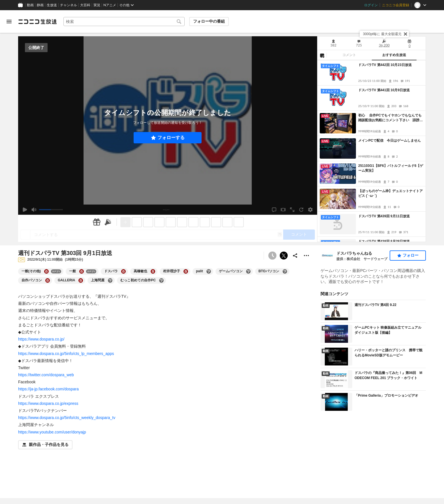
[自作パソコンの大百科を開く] (48, 280)
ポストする (284, 256)
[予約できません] (272, 256)
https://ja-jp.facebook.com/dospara (48, 389)
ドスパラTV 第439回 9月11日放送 (384, 216)
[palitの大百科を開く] (209, 271)
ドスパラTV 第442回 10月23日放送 (385, 65)
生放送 (52, 5)
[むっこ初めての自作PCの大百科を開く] (161, 280)
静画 (40, 5)
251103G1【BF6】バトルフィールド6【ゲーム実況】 (391, 168)
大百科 (85, 5)
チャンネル (69, 5)
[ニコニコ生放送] (37, 22)
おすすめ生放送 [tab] (394, 55)
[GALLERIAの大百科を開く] (81, 280)
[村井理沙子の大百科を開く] (186, 271)
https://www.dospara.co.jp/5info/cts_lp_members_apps (66, 354)
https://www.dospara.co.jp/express (48, 403)
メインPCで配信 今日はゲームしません (389, 141)
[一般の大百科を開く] (82, 271)
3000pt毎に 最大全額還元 (382, 34)
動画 (30, 5)
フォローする (171, 138)
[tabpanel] (372, 151)
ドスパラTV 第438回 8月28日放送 (384, 241)
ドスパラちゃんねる (354, 253)
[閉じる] (405, 34)
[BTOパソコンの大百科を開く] (285, 271)
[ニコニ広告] (108, 222)
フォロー (411, 255)
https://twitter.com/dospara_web (46, 375)
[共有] (295, 256)
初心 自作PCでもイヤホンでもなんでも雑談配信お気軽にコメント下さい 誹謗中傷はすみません (390, 118)
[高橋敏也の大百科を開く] (153, 271)
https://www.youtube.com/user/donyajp (52, 432)
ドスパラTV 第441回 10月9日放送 (384, 90)
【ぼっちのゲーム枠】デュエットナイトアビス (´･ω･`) (390, 193)
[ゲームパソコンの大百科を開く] (248, 271)
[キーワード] (124, 22)
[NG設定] (322, 55)
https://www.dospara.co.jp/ (41, 339)
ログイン (371, 5)
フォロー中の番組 (209, 21)
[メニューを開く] (9, 22)
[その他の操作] (306, 256)
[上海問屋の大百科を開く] (110, 280)
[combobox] (124, 22)
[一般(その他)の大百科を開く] (46, 271)
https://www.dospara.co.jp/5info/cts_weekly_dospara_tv (67, 418)
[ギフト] (97, 222)
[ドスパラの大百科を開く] (123, 271)
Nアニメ (110, 5)
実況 (97, 5)
